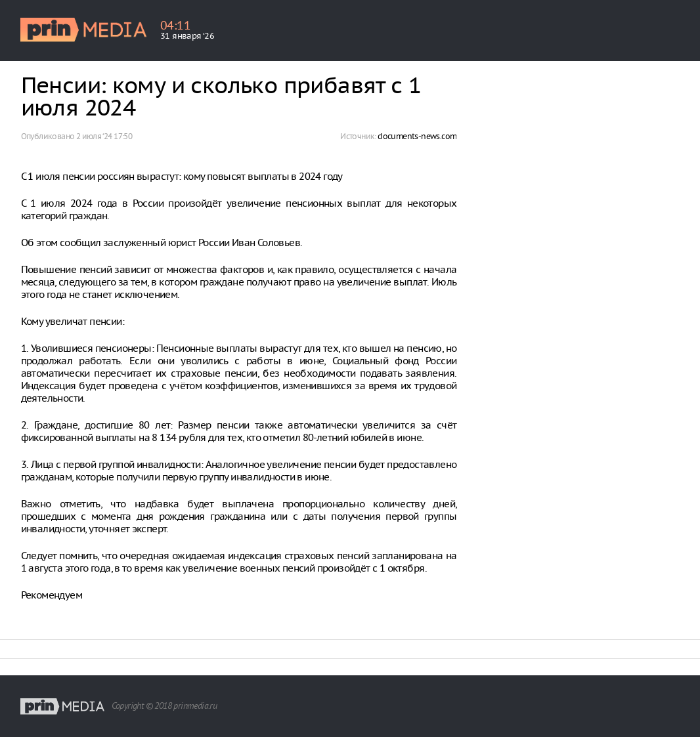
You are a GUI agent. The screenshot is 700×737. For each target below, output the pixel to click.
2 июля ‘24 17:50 (104, 136)
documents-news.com (417, 136)
